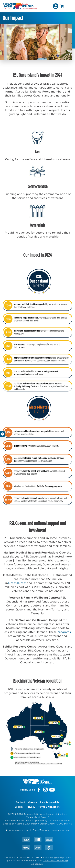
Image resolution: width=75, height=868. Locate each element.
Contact (20, 802)
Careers (33, 802)
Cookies (19, 807)
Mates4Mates (17, 583)
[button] (56, 6)
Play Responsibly (50, 802)
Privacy (31, 807)
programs (64, 632)
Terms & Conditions (49, 807)
